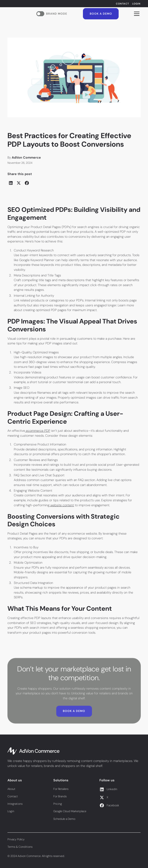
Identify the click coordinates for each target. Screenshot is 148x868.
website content (62, 505)
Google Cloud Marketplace (70, 811)
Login (136, 4)
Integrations (15, 804)
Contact (122, 4)
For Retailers (61, 789)
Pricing (58, 804)
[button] (136, 14)
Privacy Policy (16, 839)
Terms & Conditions (20, 847)
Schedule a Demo (64, 819)
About (11, 789)
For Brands (60, 796)
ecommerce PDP (38, 431)
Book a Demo (101, 14)
